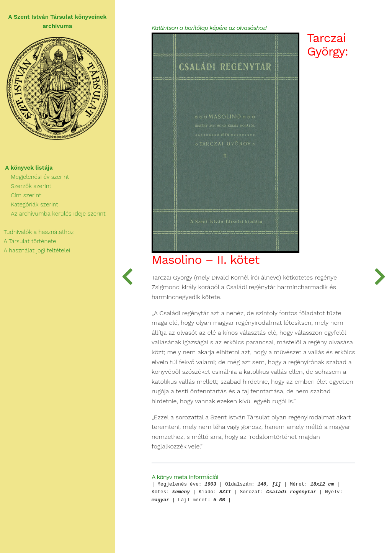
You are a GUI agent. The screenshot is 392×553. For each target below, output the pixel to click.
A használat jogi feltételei (35, 250)
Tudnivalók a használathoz (37, 232)
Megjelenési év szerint (35, 177)
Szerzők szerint (26, 186)
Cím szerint (21, 195)
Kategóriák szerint (29, 205)
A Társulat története (28, 241)
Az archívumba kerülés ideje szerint (53, 214)
